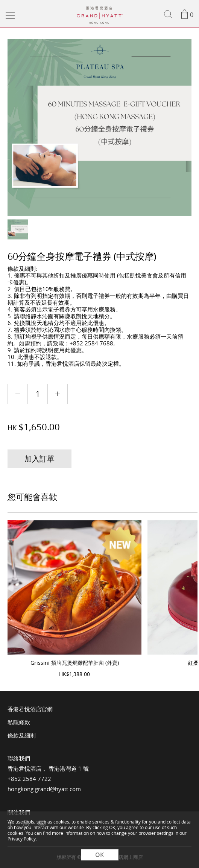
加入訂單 (39, 459)
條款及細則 (22, 735)
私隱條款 (19, 722)
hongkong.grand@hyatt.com (44, 789)
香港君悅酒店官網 (30, 709)
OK (99, 855)
